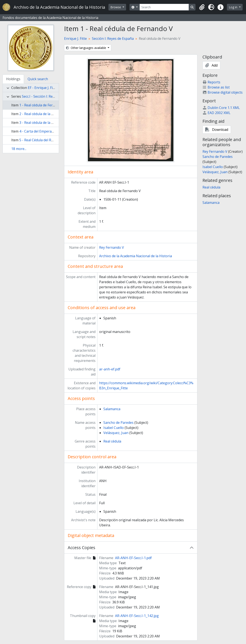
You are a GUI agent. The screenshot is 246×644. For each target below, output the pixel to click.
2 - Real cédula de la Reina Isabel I (46, 114)
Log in (233, 7)
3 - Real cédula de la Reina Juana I (46, 123)
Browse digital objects (223, 92)
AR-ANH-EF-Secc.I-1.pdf (133, 558)
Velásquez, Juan (116, 433)
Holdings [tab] (13, 79)
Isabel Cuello (114, 428)
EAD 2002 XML (216, 113)
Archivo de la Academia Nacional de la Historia (136, 256)
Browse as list (216, 87)
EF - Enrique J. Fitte (42, 88)
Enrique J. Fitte (75, 39)
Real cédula (112, 441)
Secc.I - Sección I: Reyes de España (48, 96)
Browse (116, 7)
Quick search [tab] (38, 79)
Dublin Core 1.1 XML (221, 108)
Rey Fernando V (112, 247)
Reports (211, 82)
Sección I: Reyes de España (113, 39)
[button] (202, 7)
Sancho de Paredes (118, 423)
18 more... (19, 149)
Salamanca (112, 409)
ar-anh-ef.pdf (110, 369)
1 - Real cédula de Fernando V (43, 105)
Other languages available (86, 48)
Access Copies (82, 548)
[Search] (164, 7)
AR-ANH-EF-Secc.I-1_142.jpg (137, 616)
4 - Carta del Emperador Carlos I (45, 131)
